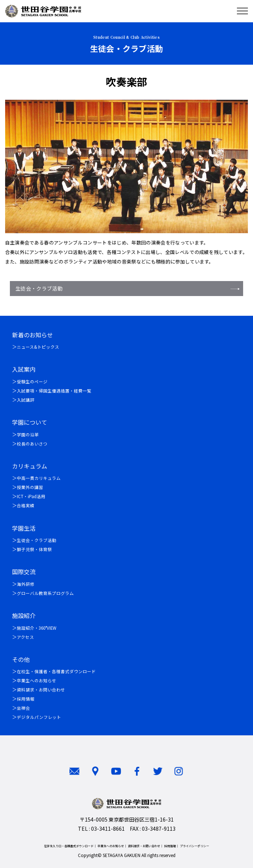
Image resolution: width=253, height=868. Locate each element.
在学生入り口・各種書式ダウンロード (69, 846)
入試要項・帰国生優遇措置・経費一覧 (54, 391)
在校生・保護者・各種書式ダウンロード (56, 671)
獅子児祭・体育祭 (34, 549)
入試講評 (26, 400)
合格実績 (26, 505)
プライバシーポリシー (195, 846)
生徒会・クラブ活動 (39, 288)
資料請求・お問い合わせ (41, 690)
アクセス (25, 637)
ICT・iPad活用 (31, 496)
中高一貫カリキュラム (39, 478)
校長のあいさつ (32, 444)
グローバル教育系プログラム (45, 593)
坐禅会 (23, 708)
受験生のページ (32, 382)
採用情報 (26, 699)
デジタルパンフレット (39, 717)
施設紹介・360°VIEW (37, 628)
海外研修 (26, 584)
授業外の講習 (30, 487)
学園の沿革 (28, 435)
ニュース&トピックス (38, 347)
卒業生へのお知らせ (37, 681)
